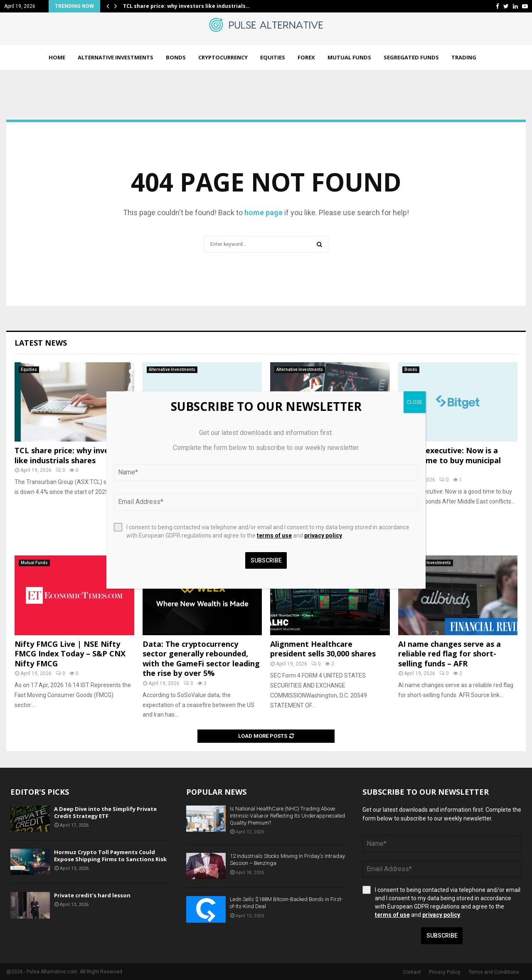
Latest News (41, 343)
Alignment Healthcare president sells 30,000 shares (323, 649)
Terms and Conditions (494, 972)
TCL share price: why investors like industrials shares (71, 455)
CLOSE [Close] (415, 402)
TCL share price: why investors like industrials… (186, 6)
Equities (273, 57)
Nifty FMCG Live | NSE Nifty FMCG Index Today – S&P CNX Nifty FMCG (70, 654)
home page (264, 212)
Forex (306, 57)
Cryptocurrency (223, 57)
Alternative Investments (116, 57)
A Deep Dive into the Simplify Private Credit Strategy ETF (105, 812)
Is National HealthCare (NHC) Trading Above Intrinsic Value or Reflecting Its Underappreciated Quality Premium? (287, 816)
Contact (412, 972)
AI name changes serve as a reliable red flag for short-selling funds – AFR (449, 654)
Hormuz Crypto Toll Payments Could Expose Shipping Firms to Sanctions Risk (110, 856)
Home (57, 57)
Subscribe (442, 936)
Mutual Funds (349, 57)
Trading (464, 57)
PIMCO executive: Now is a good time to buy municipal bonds (449, 460)
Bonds (176, 57)
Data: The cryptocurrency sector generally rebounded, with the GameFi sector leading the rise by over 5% (201, 658)
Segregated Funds (411, 57)
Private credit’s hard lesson (92, 895)
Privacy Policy (445, 972)
